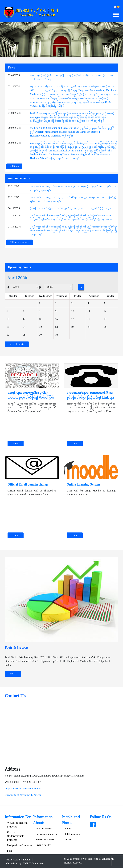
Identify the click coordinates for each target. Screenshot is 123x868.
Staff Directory (72, 834)
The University (44, 829)
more (13, 674)
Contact (68, 840)
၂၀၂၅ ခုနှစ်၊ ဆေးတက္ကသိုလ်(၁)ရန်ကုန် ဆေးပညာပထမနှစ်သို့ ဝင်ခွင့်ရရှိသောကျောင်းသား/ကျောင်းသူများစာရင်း (73, 188)
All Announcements (20, 242)
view (16, 443)
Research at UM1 (45, 840)
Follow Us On (101, 817)
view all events (17, 344)
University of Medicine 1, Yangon (23, 795)
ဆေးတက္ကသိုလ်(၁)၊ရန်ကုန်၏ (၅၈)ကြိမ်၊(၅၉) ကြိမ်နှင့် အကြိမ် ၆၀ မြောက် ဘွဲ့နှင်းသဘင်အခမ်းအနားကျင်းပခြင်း (72, 77)
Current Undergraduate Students (16, 836)
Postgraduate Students (20, 845)
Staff (10, 851)
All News (14, 166)
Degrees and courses (47, 834)
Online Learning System (83, 484)
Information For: (18, 817)
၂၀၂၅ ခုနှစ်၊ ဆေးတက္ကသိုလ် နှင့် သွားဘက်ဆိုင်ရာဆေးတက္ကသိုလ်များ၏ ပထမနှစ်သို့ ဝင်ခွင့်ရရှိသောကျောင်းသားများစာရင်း (73, 199)
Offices (68, 829)
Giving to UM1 (44, 845)
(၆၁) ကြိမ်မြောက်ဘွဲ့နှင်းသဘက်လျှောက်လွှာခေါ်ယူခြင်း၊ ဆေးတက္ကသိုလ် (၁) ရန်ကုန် (71, 208)
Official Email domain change (28, 484)
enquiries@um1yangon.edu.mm (23, 789)
